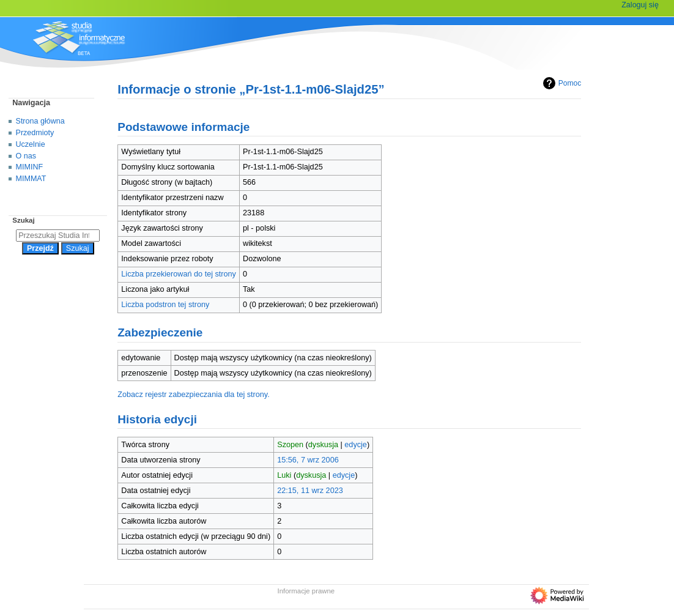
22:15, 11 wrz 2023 (310, 491)
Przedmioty (35, 133)
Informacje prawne (306, 591)
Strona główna (40, 121)
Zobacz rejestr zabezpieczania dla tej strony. (194, 395)
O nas (26, 156)
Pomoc (561, 83)
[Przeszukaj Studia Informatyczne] (58, 236)
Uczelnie (31, 144)
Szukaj (23, 220)
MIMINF (30, 167)
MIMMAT (31, 179)
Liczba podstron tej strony (165, 305)
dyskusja (323, 445)
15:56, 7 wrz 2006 (308, 460)
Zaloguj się (640, 5)
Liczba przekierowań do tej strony (179, 274)
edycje (356, 445)
